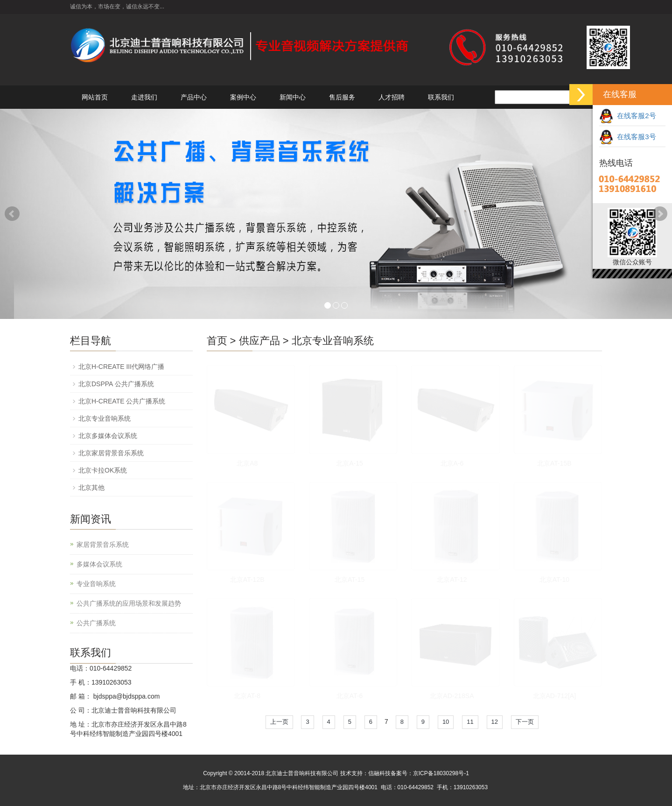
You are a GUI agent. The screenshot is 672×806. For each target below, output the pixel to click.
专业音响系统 (96, 584)
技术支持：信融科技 (365, 773)
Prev (12, 214)
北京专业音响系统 (333, 341)
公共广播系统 (96, 623)
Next (660, 214)
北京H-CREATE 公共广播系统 (122, 401)
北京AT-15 (350, 580)
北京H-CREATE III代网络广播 (121, 367)
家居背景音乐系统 (103, 544)
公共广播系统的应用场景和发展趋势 (129, 603)
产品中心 (194, 97)
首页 (217, 341)
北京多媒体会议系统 (108, 436)
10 (446, 722)
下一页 (525, 722)
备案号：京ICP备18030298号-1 (430, 773)
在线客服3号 (628, 137)
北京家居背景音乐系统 (111, 453)
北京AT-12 (452, 580)
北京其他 (91, 488)
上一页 (279, 722)
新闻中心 (293, 97)
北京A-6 (452, 463)
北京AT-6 (350, 696)
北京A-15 (350, 463)
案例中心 (243, 97)
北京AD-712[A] (555, 696)
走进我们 (144, 97)
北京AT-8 (247, 696)
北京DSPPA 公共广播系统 (116, 384)
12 (495, 722)
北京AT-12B (247, 580)
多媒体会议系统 (99, 564)
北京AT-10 (554, 580)
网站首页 (95, 97)
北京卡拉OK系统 (103, 470)
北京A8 (247, 463)
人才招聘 (392, 97)
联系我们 (441, 97)
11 (470, 722)
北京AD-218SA (452, 696)
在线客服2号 (628, 116)
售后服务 (342, 97)
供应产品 (259, 341)
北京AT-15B (554, 463)
